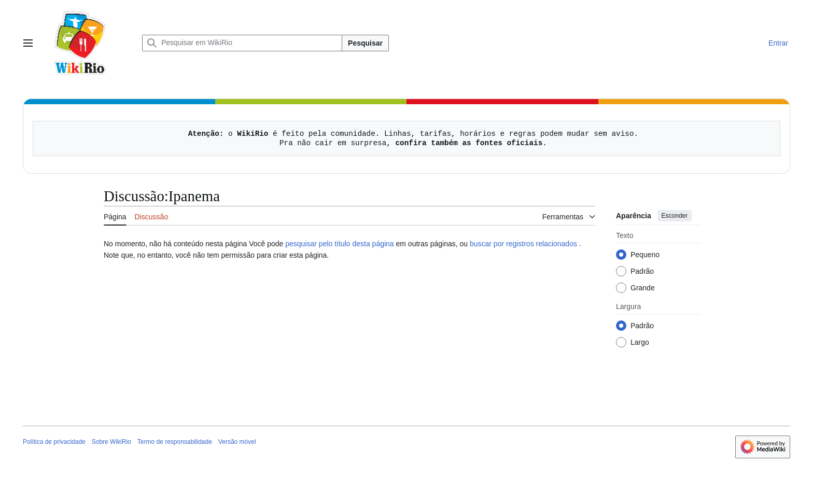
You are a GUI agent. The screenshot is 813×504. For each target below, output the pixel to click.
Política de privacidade (54, 442)
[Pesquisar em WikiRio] (242, 43)
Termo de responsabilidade (175, 442)
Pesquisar (365, 43)
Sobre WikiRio (111, 442)
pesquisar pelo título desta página (339, 244)
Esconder (675, 216)
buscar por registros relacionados (523, 244)
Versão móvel (237, 442)
